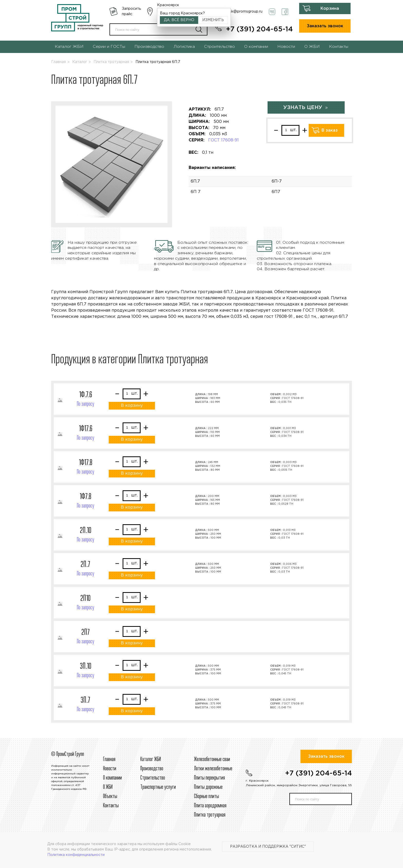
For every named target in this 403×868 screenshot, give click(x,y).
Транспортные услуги (158, 787)
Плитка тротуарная (111, 62)
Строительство (219, 47)
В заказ (330, 130)
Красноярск (168, 5)
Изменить (213, 20)
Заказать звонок (325, 26)
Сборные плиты (207, 797)
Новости (286, 47)
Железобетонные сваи (212, 759)
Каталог (80, 62)
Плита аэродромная (210, 806)
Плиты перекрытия (209, 778)
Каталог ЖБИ (69, 47)
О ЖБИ (312, 47)
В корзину (132, 406)
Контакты (339, 47)
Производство (149, 47)
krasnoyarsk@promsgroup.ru (237, 12)
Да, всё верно (179, 20)
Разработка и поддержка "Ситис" (268, 847)
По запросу (86, 404)
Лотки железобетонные (213, 769)
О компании (256, 47)
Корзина (330, 9)
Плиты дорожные (208, 787)
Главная (58, 62)
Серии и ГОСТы (109, 47)
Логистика (184, 47)
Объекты (110, 797)
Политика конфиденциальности (76, 855)
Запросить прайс (131, 11)
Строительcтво (153, 778)
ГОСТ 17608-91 (223, 140)
